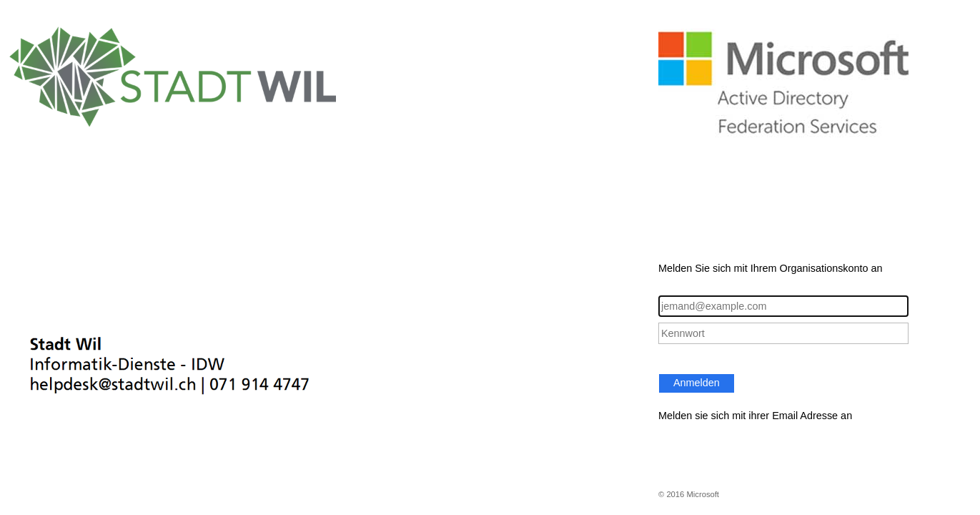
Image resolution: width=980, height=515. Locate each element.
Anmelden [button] (697, 383)
